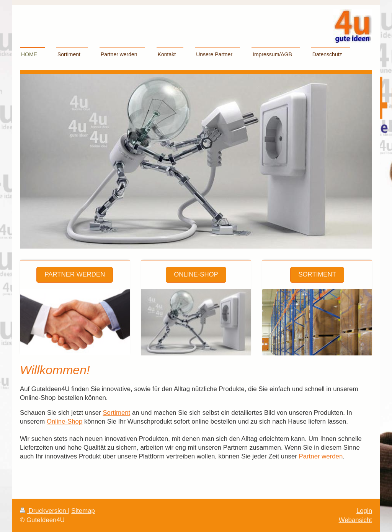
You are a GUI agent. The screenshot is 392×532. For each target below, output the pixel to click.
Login (364, 511)
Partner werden (75, 274)
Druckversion (44, 511)
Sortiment (317, 274)
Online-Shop (196, 274)
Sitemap (83, 511)
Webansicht (355, 520)
